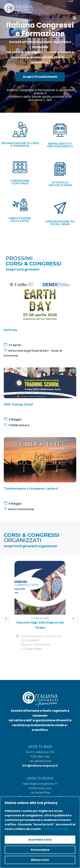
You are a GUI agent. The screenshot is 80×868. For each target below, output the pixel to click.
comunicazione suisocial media (60, 223)
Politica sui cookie (55, 829)
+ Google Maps (32, 649)
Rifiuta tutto (40, 860)
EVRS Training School (18, 404)
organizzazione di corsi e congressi (20, 144)
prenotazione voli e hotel (20, 220)
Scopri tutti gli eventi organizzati (30, 546)
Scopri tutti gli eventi (22, 269)
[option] (40, 611)
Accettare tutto (40, 840)
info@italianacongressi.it (40, 766)
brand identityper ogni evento (60, 145)
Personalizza (40, 850)
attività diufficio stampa (60, 184)
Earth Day (10, 330)
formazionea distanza (20, 182)
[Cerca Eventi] (14, 28)
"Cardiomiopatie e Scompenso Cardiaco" (31, 488)
